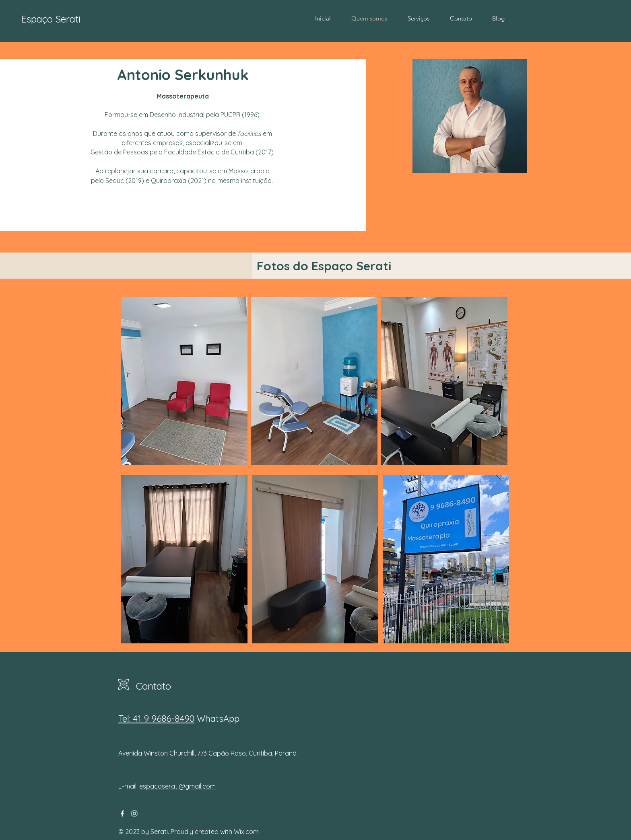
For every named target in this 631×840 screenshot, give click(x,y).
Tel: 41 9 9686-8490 (156, 719)
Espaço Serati (51, 19)
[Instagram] (134, 813)
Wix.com (246, 832)
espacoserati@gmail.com (177, 786)
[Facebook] (122, 813)
